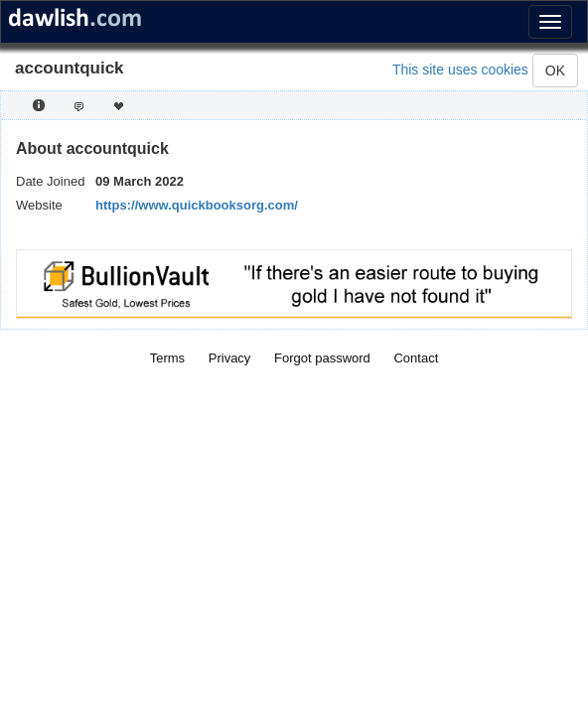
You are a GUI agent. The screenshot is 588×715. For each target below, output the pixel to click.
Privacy (230, 358)
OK (555, 71)
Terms (167, 358)
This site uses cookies (460, 70)
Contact (416, 358)
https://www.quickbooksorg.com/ (197, 205)
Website (39, 205)
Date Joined (50, 181)
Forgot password (322, 358)
